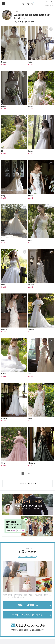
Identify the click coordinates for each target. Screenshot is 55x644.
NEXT (30, 473)
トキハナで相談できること (27, 556)
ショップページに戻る (28, 484)
